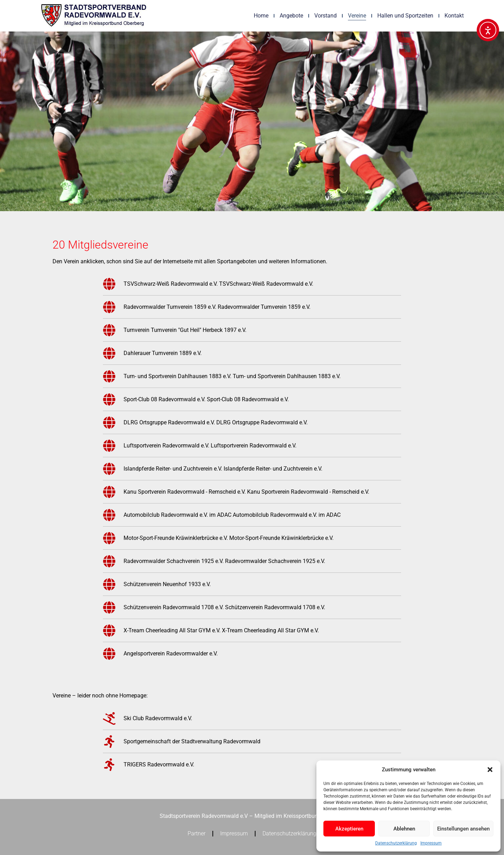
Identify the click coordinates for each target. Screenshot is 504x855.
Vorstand (325, 16)
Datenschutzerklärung (396, 843)
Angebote (291, 16)
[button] (490, 770)
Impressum (431, 843)
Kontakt (454, 16)
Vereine (357, 16)
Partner (197, 833)
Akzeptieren (349, 829)
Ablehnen (404, 829)
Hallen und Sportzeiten (405, 16)
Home (261, 16)
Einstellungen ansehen (463, 829)
